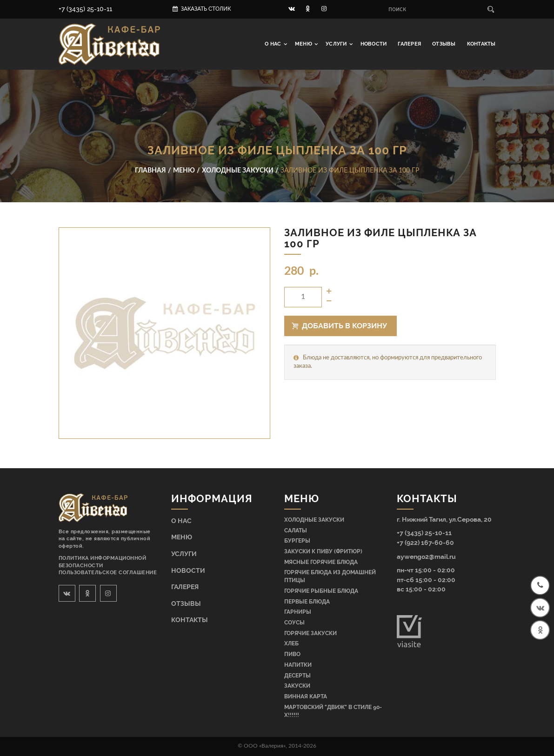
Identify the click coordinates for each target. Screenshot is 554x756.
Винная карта (306, 696)
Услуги (337, 44)
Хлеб (291, 643)
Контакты (481, 44)
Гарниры (298, 612)
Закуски (297, 686)
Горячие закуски (310, 633)
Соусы (294, 623)
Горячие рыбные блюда (321, 591)
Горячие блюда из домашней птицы (330, 576)
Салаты (296, 531)
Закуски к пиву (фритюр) (323, 551)
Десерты (297, 676)
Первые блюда (307, 602)
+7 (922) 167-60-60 (425, 542)
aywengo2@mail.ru (426, 556)
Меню (304, 44)
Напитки (298, 665)
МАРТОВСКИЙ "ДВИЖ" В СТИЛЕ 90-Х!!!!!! (333, 711)
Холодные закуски (314, 520)
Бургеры (297, 541)
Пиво (292, 654)
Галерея (409, 44)
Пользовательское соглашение (108, 573)
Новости (374, 44)
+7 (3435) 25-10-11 (85, 9)
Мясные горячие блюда (321, 562)
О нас (274, 44)
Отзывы (444, 44)
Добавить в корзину (340, 326)
